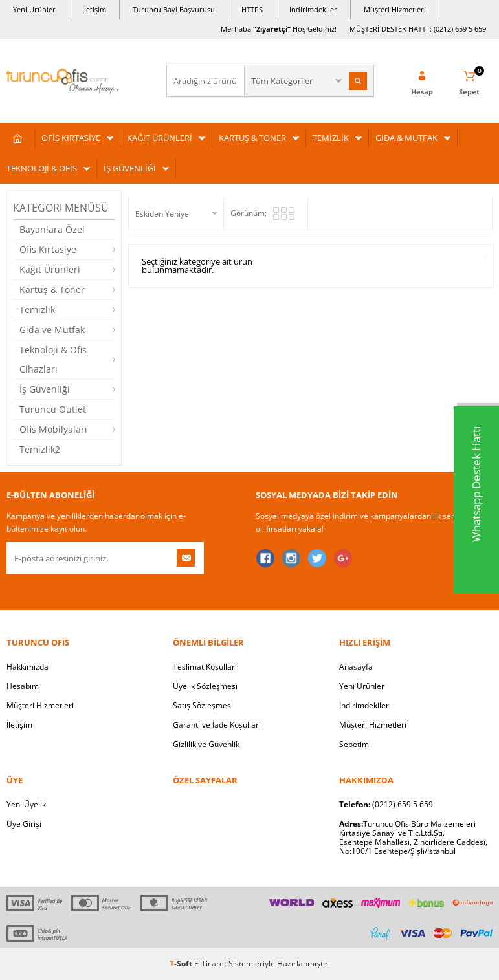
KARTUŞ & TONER (252, 138)
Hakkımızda (28, 667)
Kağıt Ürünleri (50, 269)
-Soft (182, 964)
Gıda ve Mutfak (52, 330)
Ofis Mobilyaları (53, 429)
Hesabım (23, 686)
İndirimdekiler (313, 9)
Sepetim (354, 744)
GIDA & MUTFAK (406, 138)
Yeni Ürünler (34, 9)
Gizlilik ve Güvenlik (206, 744)
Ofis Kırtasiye (48, 249)
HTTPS (252, 9)
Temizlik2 (40, 449)
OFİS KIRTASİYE (71, 138)
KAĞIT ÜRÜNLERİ (160, 138)
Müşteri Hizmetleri (395, 9)
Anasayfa (356, 667)
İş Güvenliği (45, 389)
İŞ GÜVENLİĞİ (130, 168)
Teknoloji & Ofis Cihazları (53, 359)
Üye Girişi (24, 824)
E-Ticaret (210, 964)
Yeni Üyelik (26, 804)
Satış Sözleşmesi (203, 705)
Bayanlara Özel (52, 229)
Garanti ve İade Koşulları (217, 725)
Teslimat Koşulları (205, 667)
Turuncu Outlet (53, 409)
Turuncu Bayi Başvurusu (174, 9)
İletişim (94, 9)
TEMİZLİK (331, 138)
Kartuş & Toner (52, 289)
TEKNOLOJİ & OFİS (42, 168)
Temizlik (37, 310)
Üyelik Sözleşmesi (205, 686)
